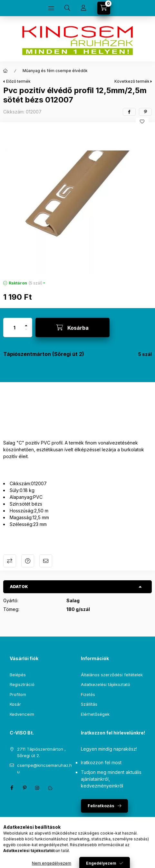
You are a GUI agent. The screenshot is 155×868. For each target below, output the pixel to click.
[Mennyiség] (15, 327)
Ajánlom (46, 561)
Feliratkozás (101, 806)
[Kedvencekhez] (142, 122)
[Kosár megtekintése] (104, 8)
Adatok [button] (19, 587)
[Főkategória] (5, 71)
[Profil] (83, 8)
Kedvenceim (22, 714)
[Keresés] (67, 8)
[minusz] (26, 332)
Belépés (18, 675)
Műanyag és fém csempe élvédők (55, 71)
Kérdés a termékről (28, 561)
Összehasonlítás (10, 561)
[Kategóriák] (51, 8)
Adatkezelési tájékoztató (106, 684)
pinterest (24, 788)
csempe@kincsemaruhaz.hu (44, 768)
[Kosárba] (73, 327)
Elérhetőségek (95, 714)
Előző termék (18, 81)
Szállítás (89, 704)
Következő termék (132, 81)
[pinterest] (145, 112)
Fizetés (88, 694)
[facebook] (129, 112)
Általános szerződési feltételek (112, 675)
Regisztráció (22, 684)
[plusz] (26, 323)
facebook (12, 788)
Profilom (18, 694)
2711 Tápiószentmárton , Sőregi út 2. (41, 752)
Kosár (15, 704)
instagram (37, 788)
